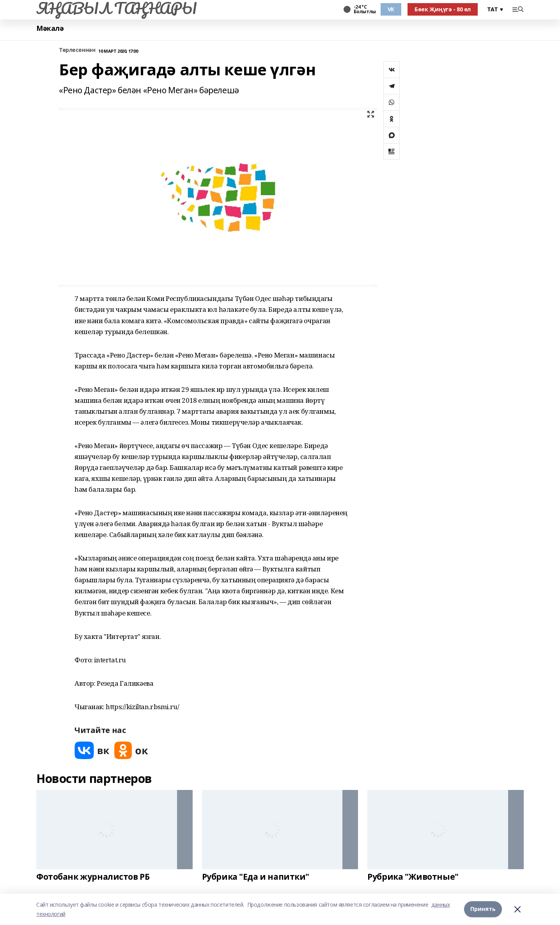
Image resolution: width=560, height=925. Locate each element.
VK (391, 9)
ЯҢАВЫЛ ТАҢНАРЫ (116, 8)
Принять (483, 909)
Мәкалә (50, 28)
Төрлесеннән (77, 50)
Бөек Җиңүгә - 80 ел (443, 9)
